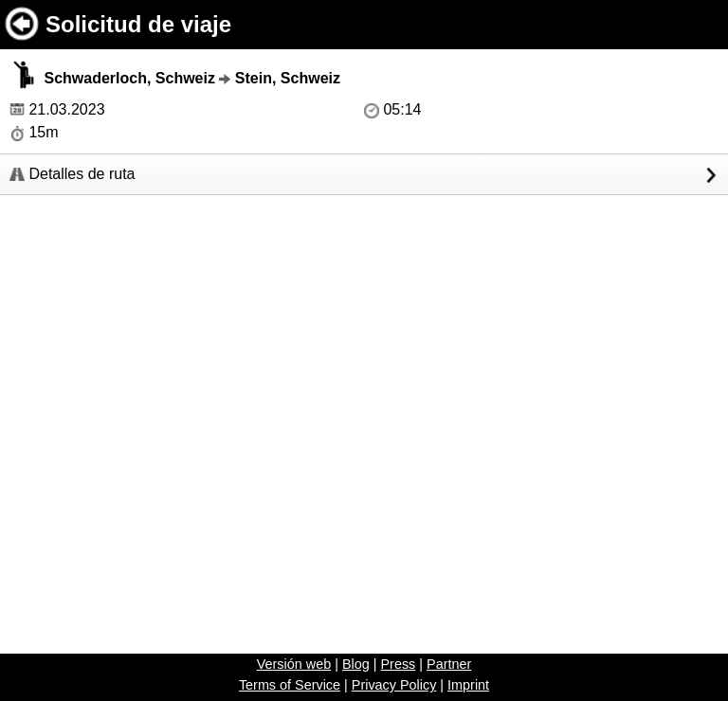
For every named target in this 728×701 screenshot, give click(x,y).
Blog (356, 664)
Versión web (294, 664)
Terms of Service (290, 685)
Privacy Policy (394, 685)
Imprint (468, 685)
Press (398, 664)
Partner (449, 664)
